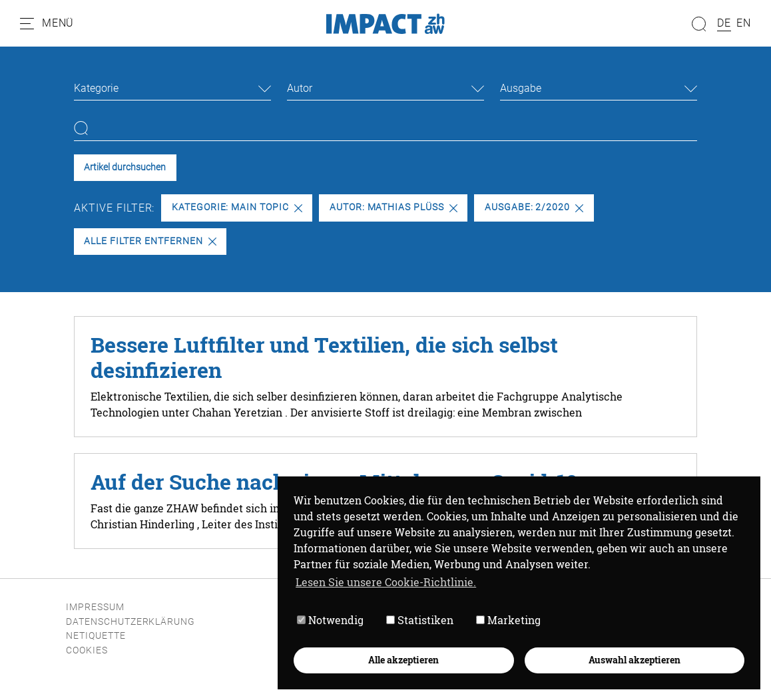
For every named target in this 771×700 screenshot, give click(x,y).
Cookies (87, 650)
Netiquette (96, 636)
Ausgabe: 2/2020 (534, 207)
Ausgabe (521, 88)
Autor (300, 88)
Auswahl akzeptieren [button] (635, 660)
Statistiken (420, 620)
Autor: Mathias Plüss (393, 207)
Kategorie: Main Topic (237, 207)
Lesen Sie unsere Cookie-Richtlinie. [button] (386, 582)
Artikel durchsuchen (125, 167)
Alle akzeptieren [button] (403, 660)
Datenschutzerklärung (130, 622)
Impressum (95, 607)
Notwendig (330, 620)
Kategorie (96, 88)
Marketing (508, 620)
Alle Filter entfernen (150, 241)
